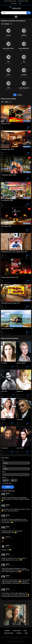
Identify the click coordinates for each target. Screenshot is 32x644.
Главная (7, 631)
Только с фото (8, 483)
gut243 (7, 545)
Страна (4, 466)
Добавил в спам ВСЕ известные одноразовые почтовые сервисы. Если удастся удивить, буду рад (15, 499)
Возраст (4, 477)
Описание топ (6, 550)
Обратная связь (9, 633)
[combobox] (16, 463)
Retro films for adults (24, 1)
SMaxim (8, 493)
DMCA (26, 633)
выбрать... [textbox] (6, 463)
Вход (20, 3)
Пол (3, 460)
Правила (19, 633)
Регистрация (14, 3)
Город (3, 472)
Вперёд (20, 95)
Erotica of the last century (11, 1)
